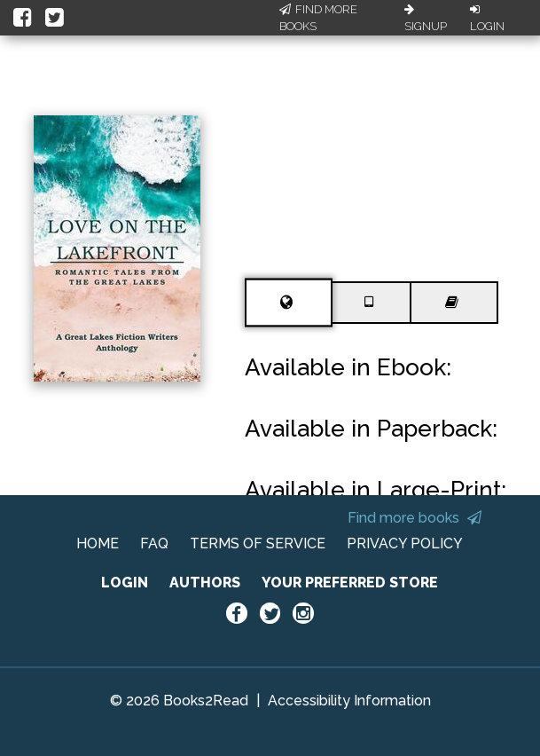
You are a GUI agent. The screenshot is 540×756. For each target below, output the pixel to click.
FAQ (154, 543)
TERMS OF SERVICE (258, 543)
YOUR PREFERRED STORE (350, 583)
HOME (98, 543)
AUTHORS (205, 583)
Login (487, 19)
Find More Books (318, 18)
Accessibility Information (349, 701)
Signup (426, 19)
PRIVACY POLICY (405, 543)
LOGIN (125, 583)
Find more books (415, 518)
